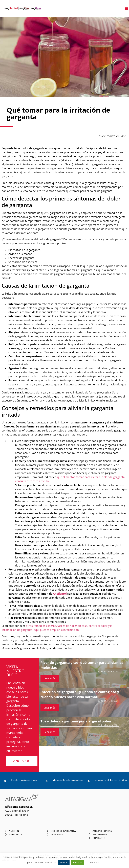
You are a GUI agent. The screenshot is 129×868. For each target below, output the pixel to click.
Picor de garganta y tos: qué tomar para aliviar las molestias (82, 665)
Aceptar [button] (64, 863)
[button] (126, 8)
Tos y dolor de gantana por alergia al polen (76, 721)
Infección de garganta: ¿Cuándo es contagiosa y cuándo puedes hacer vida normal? (80, 694)
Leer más (50, 678)
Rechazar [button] (78, 863)
